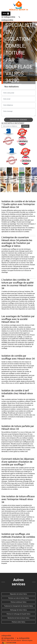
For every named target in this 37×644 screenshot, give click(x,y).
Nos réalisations (12, 87)
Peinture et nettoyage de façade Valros (19, 614)
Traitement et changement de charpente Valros (19, 606)
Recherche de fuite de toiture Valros (18, 618)
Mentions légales (27, 640)
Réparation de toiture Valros (18, 594)
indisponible (8, 17)
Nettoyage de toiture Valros (18, 610)
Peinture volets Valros (18, 622)
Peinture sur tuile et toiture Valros (18, 598)
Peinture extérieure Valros (19, 602)
